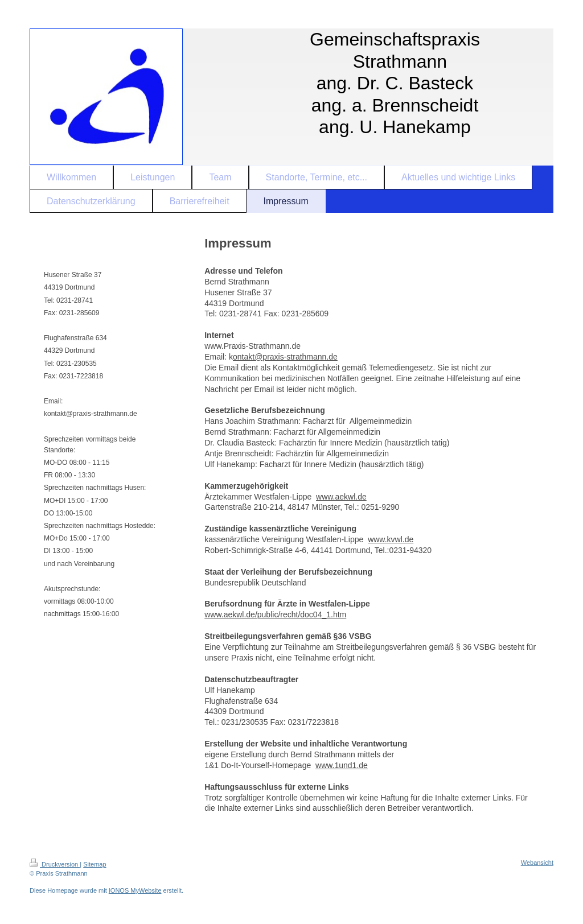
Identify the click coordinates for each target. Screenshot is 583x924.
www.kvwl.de (391, 539)
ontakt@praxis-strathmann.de (285, 357)
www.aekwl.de (341, 497)
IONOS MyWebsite (135, 890)
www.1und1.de (342, 765)
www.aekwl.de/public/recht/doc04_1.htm (275, 614)
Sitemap (95, 864)
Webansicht (537, 863)
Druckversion (55, 864)
